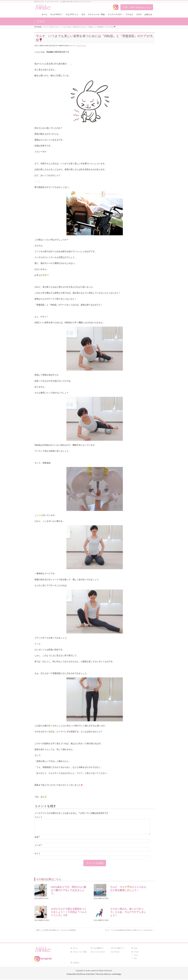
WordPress (81, 974)
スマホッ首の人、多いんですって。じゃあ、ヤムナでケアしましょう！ (128, 915)
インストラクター (99, 952)
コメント (38, 817)
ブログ (79, 46)
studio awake (91, 971)
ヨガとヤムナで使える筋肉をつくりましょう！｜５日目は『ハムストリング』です (69, 915)
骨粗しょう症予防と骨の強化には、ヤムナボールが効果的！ (56, 933)
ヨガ (135, 948)
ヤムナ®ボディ (99, 948)
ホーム (75, 948)
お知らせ (76, 963)
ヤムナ (84, 46)
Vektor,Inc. (108, 974)
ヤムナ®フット (119, 948)
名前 (37, 840)
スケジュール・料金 (80, 952)
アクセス (117, 952)
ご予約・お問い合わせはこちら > (137, 7)
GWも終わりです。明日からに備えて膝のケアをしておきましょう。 (68, 893)
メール (38, 848)
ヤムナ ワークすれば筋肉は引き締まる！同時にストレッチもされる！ (130, 933)
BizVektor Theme (94, 974)
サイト (37, 856)
